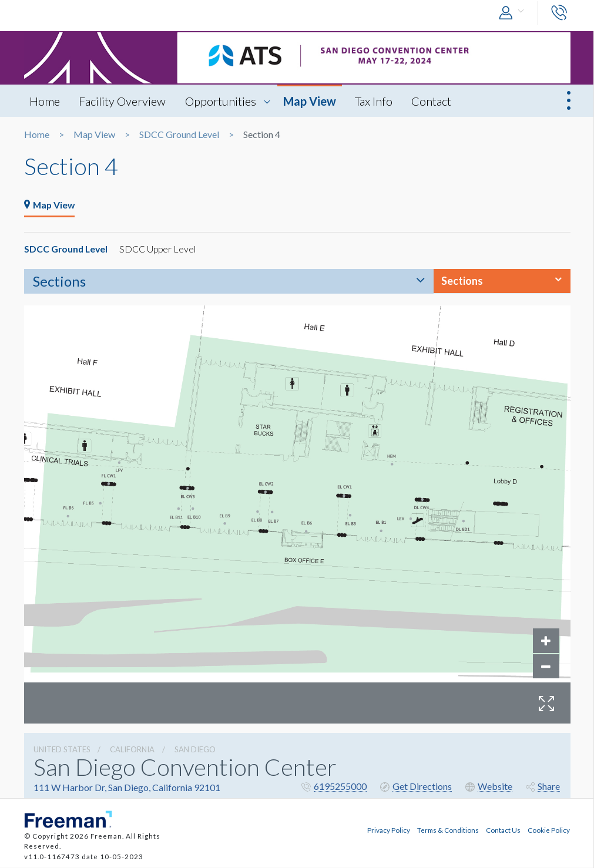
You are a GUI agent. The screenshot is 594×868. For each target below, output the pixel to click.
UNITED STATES (62, 750)
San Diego (195, 750)
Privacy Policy (389, 830)
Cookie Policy (549, 830)
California (132, 750)
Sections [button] (462, 281)
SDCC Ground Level (179, 134)
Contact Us (503, 830)
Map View (311, 101)
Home (45, 101)
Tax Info (376, 101)
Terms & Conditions (448, 830)
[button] (514, 13)
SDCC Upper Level (160, 249)
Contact (434, 101)
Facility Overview (123, 101)
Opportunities (222, 101)
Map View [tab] (51, 205)
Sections (59, 282)
